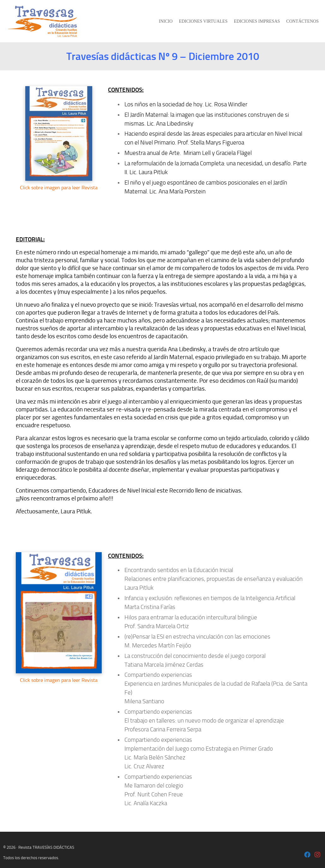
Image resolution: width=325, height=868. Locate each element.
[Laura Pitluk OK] (307, 855)
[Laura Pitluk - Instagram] (317, 855)
